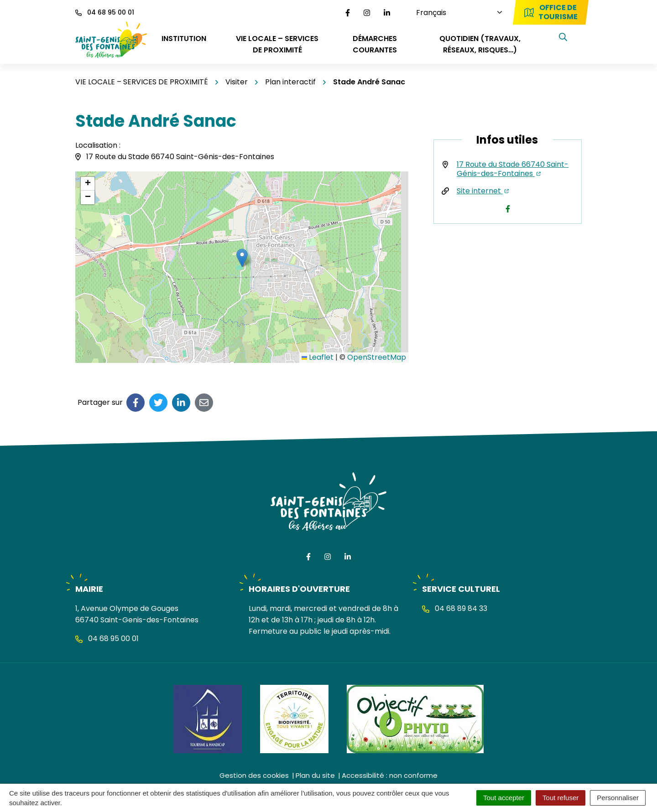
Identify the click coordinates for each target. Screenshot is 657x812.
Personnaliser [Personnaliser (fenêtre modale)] (618, 798)
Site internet (483, 191)
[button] (242, 258)
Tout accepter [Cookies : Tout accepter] (504, 798)
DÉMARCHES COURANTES (375, 44)
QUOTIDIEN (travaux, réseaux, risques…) (480, 44)
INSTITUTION (184, 39)
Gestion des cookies (254, 775)
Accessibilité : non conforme (390, 775)
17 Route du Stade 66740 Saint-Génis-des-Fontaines (513, 169)
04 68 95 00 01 (107, 639)
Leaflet (318, 357)
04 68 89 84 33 (455, 608)
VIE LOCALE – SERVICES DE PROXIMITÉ (277, 44)
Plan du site (315, 775)
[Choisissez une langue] (447, 13)
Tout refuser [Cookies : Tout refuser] (561, 798)
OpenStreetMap (377, 357)
